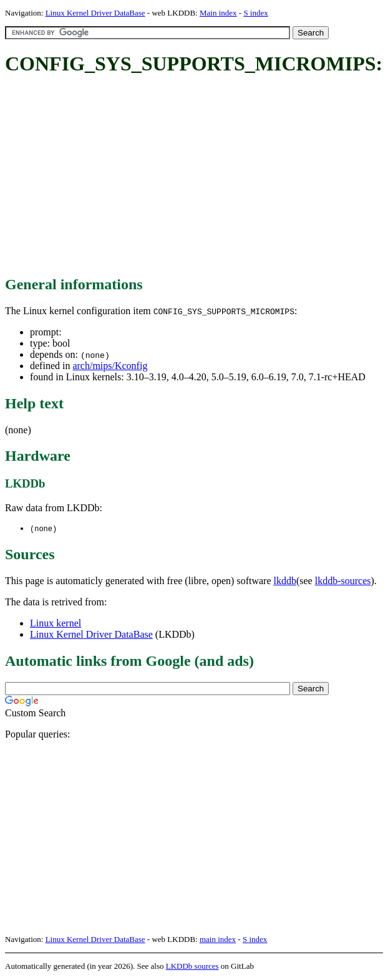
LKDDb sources (192, 967)
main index (218, 940)
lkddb (285, 581)
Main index (218, 13)
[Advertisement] (196, 176)
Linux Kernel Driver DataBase (95, 13)
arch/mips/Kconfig (110, 366)
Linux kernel (56, 624)
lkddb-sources (343, 581)
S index (255, 13)
